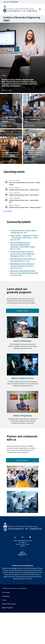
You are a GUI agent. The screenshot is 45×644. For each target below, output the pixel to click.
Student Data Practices (9, 604)
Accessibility (6, 596)
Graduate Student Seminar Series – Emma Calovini (24, 195)
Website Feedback (7, 608)
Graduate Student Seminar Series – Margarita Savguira (25, 207)
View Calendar (8, 211)
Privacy (4, 600)
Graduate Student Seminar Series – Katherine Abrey (24, 190)
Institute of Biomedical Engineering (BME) (22, 19)
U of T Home (6, 592)
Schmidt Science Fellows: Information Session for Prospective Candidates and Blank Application (22, 254)
